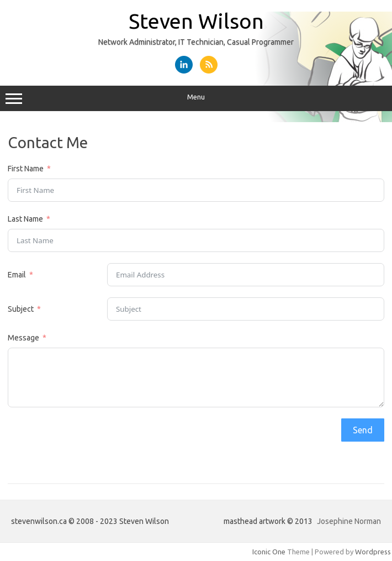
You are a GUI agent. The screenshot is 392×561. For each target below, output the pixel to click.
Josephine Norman (349, 521)
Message (23, 338)
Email (17, 275)
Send (363, 430)
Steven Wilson (196, 21)
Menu (196, 98)
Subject (21, 309)
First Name (26, 169)
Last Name (25, 219)
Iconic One (269, 552)
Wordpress (373, 552)
